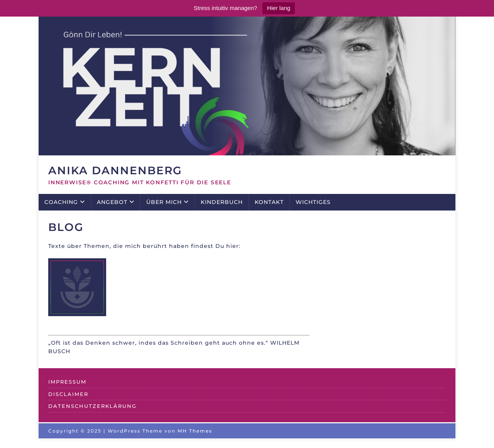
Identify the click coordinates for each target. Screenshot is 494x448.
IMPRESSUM (67, 382)
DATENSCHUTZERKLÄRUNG (92, 406)
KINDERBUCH (222, 202)
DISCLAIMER (68, 394)
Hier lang (279, 8)
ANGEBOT (112, 202)
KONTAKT (269, 202)
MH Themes (195, 431)
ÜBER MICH (164, 202)
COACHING (61, 202)
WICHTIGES (313, 202)
